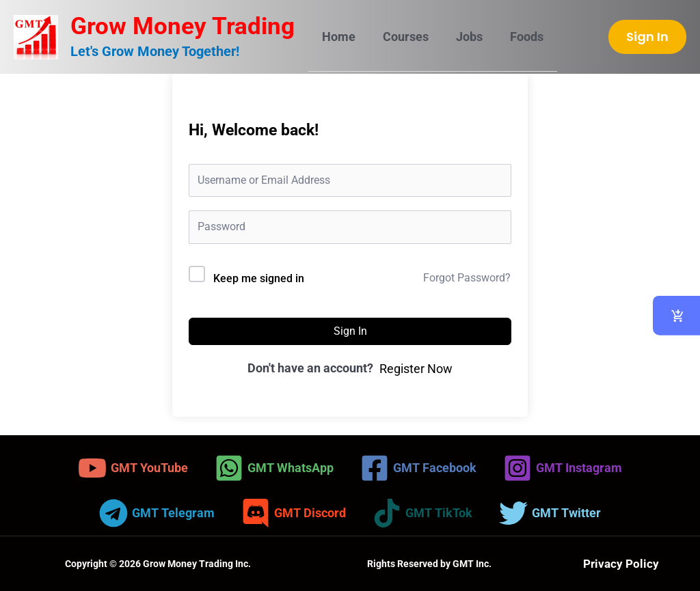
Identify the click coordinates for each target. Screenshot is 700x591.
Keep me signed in (259, 278)
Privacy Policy (621, 563)
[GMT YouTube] (133, 468)
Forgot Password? (467, 278)
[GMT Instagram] (563, 468)
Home (337, 37)
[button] (647, 37)
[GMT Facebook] (418, 468)
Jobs (462, 37)
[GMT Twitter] (550, 513)
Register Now (416, 369)
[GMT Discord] (294, 513)
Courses (402, 37)
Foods (517, 37)
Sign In (350, 331)
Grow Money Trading (183, 26)
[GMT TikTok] (422, 513)
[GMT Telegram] (157, 513)
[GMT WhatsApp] (274, 468)
